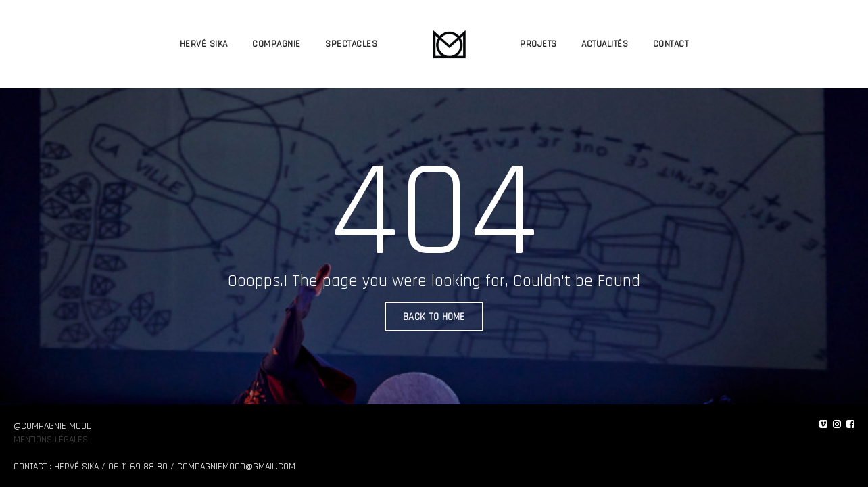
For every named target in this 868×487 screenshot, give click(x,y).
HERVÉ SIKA (204, 44)
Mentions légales (51, 440)
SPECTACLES (351, 44)
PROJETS (538, 44)
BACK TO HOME (434, 317)
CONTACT (671, 44)
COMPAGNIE (276, 44)
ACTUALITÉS (605, 44)
